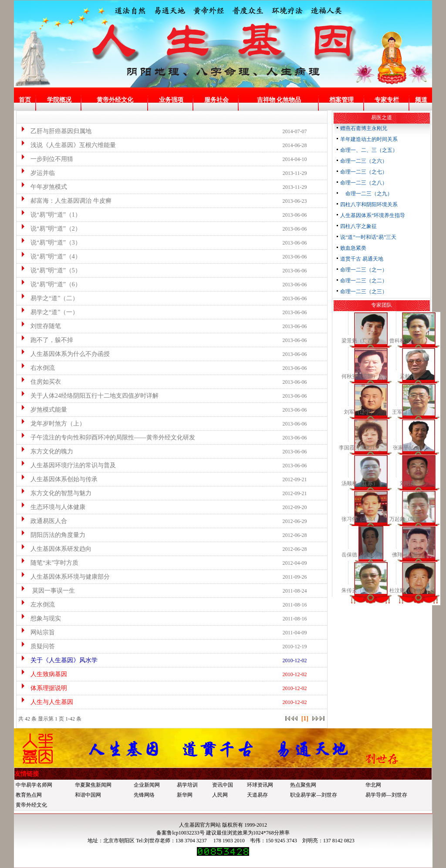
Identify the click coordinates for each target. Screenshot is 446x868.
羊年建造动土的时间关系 (369, 139)
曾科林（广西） (408, 341)
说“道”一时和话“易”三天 (368, 237)
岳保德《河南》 (360, 555)
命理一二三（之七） (364, 172)
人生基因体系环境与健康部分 (64, 577)
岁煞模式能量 (43, 410)
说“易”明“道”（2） (50, 229)
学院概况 (59, 100)
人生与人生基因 (46, 702)
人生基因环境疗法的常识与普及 (67, 465)
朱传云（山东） (360, 590)
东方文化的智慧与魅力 (55, 493)
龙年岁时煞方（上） (52, 424)
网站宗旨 (37, 632)
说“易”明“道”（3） (50, 243)
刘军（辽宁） (360, 412)
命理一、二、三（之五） (369, 150)
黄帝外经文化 (115, 100)
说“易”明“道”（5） (50, 270)
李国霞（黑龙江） (360, 448)
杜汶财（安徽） (408, 590)
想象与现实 (40, 618)
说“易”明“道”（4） (50, 256)
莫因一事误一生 (47, 591)
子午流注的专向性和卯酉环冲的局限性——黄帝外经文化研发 (107, 437)
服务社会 (216, 100)
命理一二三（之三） (364, 292)
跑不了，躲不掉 (46, 340)
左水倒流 (37, 605)
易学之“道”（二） (49, 298)
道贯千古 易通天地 (362, 259)
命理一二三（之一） (364, 270)
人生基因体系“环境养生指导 (373, 215)
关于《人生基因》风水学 (58, 660)
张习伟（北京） (360, 519)
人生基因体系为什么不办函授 (64, 354)
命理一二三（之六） (364, 161)
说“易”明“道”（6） (50, 284)
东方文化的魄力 (46, 451)
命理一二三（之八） (364, 183)
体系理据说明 (43, 688)
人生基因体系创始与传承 (58, 479)
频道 (421, 100)
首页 (25, 100)
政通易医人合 (43, 521)
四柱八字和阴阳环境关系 (369, 204)
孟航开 (408, 376)
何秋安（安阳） (360, 376)
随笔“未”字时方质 (49, 563)
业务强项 (171, 100)
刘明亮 (408, 483)
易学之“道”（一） (49, 312)
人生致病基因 (43, 674)
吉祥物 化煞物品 (279, 100)
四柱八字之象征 (358, 226)
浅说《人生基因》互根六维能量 (67, 145)
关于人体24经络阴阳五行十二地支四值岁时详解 (89, 396)
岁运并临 (37, 173)
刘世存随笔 (40, 326)
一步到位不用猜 (46, 159)
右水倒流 (37, 368)
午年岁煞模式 (43, 187)
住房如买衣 (40, 382)
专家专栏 (387, 100)
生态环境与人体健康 (52, 507)
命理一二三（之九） (366, 194)
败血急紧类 (353, 248)
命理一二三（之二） (364, 281)
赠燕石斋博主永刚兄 (364, 128)
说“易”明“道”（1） (50, 215)
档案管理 (341, 100)
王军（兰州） (408, 412)
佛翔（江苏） (408, 555)
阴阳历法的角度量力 (52, 535)
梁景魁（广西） (360, 341)
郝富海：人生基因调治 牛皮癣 (65, 201)
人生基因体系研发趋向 (55, 549)
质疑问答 (37, 646)
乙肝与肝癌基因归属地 (55, 131)
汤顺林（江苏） (360, 483)
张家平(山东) (408, 448)
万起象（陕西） (408, 519)
